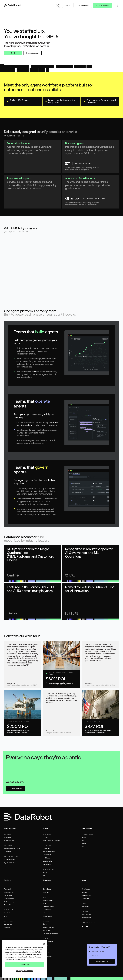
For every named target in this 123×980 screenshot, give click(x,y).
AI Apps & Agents (9, 860)
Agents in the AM (48, 927)
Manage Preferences (25, 971)
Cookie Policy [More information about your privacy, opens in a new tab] (20, 959)
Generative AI (8, 892)
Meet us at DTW (102, 961)
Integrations (8, 924)
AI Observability (9, 902)
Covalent (7, 913)
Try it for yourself (15, 788)
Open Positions (86, 895)
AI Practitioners (9, 840)
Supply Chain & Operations (52, 840)
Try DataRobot (83, 5)
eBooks (45, 913)
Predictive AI (8, 895)
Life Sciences (47, 864)
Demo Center (47, 889)
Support (45, 948)
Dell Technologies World (51, 934)
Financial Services (49, 852)
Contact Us (85, 899)
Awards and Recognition (12, 848)
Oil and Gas (47, 848)
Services (7, 927)
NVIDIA (45, 872)
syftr (6, 916)
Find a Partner (86, 915)
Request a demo (32, 53)
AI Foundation (8, 905)
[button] (118, 5)
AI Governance (9, 899)
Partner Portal (86, 918)
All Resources (47, 956)
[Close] (44, 944)
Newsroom (85, 907)
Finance (45, 837)
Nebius (84, 844)
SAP (44, 875)
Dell (83, 840)
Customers (8, 852)
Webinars (46, 892)
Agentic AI (7, 889)
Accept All (25, 964)
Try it (13, 53)
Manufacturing (48, 861)
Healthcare (46, 858)
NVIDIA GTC (47, 930)
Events (45, 924)
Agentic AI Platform (10, 863)
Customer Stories (49, 907)
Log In (68, 5)
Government (47, 855)
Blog (44, 903)
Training (45, 945)
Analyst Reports (48, 900)
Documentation (48, 942)
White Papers (47, 916)
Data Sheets (47, 910)
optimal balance (32, 371)
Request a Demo (102, 5)
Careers (84, 892)
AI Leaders (7, 837)
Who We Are (86, 889)
